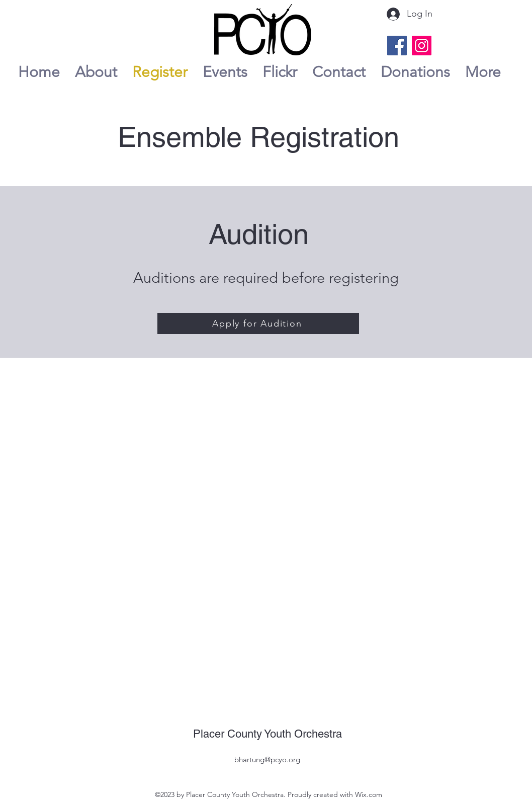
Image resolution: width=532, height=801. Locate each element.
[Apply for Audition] (258, 324)
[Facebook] (397, 46)
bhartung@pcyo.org (267, 759)
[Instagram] (422, 46)
